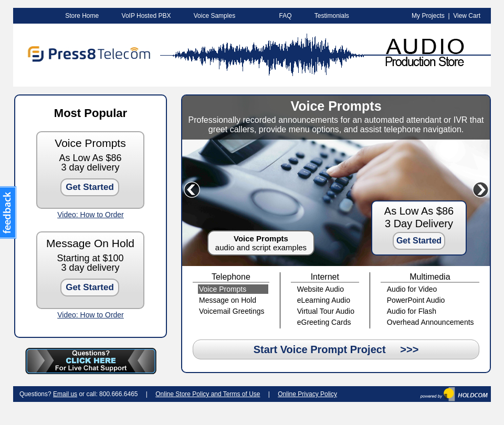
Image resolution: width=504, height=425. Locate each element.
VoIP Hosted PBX (146, 16)
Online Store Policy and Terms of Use (208, 394)
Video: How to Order (91, 215)
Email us (65, 394)
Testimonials (332, 16)
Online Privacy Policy (307, 394)
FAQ (285, 16)
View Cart (467, 16)
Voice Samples (214, 16)
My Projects (428, 16)
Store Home (82, 16)
